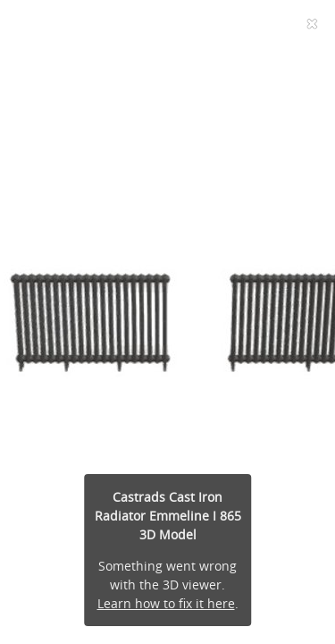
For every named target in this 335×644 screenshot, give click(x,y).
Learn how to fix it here (166, 603)
